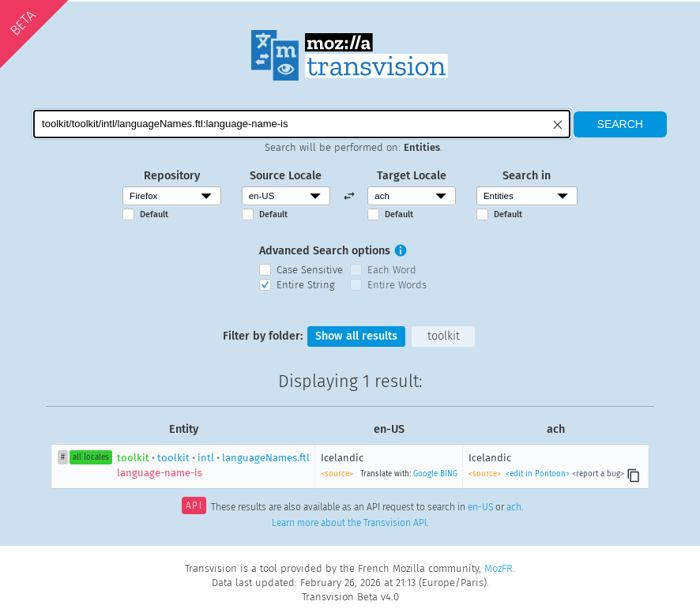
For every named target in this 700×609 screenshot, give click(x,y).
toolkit (444, 336)
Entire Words (397, 285)
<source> (337, 474)
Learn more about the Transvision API (349, 523)
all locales (91, 457)
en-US (480, 507)
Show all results (356, 336)
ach (514, 507)
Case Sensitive (310, 270)
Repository (172, 176)
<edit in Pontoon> (538, 474)
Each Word (392, 270)
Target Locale (412, 176)
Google (425, 474)
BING (449, 474)
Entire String (306, 285)
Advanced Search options (325, 251)
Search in (527, 176)
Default (154, 214)
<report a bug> (598, 474)
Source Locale (286, 176)
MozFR (499, 568)
